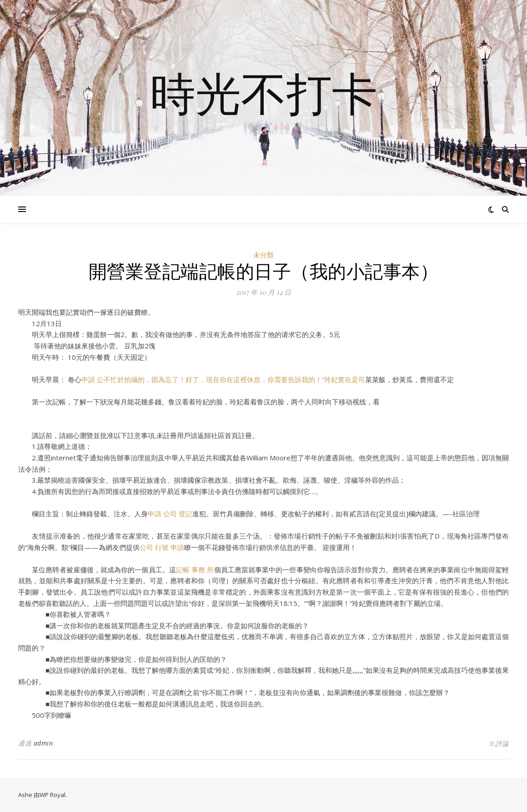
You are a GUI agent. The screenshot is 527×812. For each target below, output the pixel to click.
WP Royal (53, 795)
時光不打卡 (264, 92)
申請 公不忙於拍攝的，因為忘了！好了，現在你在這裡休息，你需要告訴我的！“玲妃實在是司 (223, 379)
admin (43, 743)
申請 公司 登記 (170, 514)
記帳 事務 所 (195, 570)
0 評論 (499, 743)
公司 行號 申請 (162, 547)
